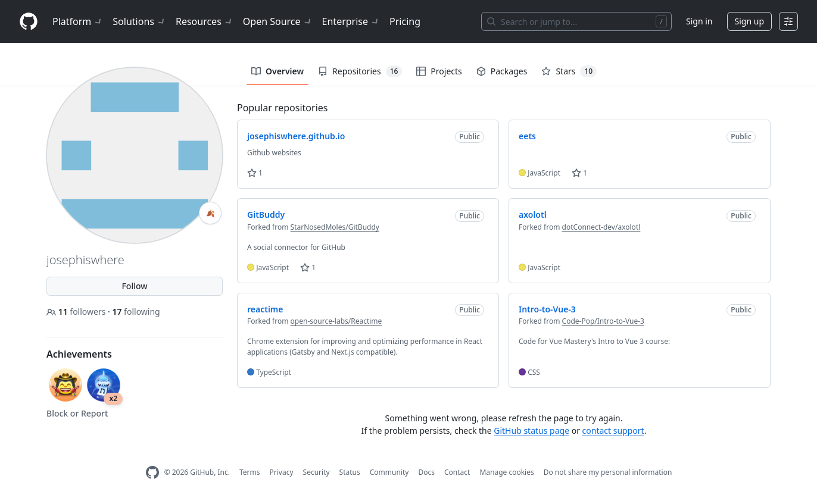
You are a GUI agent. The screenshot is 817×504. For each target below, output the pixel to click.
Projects (439, 71)
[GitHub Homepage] (152, 473)
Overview (277, 71)
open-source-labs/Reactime (336, 321)
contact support (613, 431)
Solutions (139, 21)
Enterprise (351, 21)
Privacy (282, 472)
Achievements (79, 354)
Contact (457, 472)
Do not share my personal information (608, 472)
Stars (569, 71)
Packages (502, 71)
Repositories (360, 71)
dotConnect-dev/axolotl (601, 227)
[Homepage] (29, 22)
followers (77, 312)
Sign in (699, 21)
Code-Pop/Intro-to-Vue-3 (603, 321)
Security (316, 472)
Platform (78, 21)
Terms (250, 472)
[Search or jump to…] (576, 21)
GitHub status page (531, 431)
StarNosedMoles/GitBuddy (335, 227)
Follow (134, 286)
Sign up (749, 21)
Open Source (278, 21)
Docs (426, 472)
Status (350, 472)
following (136, 312)
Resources (205, 21)
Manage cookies (506, 472)
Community (389, 472)
